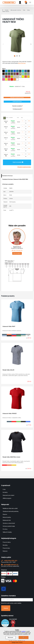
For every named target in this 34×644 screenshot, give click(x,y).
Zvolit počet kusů (17, 102)
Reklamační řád (7, 520)
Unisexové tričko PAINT (9, 326)
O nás (4, 489)
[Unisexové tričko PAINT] (17, 311)
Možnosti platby (7, 517)
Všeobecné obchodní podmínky (11, 511)
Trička (24, 10)
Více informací (22, 63)
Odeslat (6, 608)
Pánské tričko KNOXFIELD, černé (11, 457)
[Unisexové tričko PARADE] (17, 398)
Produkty (7, 10)
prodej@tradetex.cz (10, 565)
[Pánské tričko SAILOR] (17, 355)
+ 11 (28, 336)
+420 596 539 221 (9, 561)
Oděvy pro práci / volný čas (16, 10)
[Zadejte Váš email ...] (17, 600)
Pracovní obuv (6, 548)
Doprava (5, 514)
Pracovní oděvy (7, 542)
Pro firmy (5, 529)
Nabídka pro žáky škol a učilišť (10, 508)
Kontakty (5, 492)
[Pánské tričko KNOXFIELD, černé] (17, 442)
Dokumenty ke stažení (8, 495)
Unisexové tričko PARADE (9, 414)
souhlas (23, 631)
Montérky (5, 545)
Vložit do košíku (18, 162)
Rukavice (5, 551)
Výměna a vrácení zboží (9, 523)
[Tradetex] (9, 2)
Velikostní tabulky (7, 532)
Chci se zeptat (17, 253)
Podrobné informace (7, 176)
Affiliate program (7, 498)
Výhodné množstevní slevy (17, 98)
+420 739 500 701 (17, 251)
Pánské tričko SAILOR (8, 370)
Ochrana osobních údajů (9, 526)
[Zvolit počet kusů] (26, 121)
